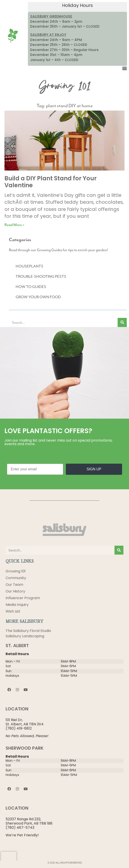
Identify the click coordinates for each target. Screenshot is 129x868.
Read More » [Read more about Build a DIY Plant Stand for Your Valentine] (14, 225)
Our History (15, 591)
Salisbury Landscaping (25, 636)
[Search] (122, 322)
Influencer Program (23, 598)
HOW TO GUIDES (31, 287)
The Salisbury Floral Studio (28, 631)
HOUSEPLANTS (29, 266)
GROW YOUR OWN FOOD (38, 297)
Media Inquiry (17, 605)
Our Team (14, 585)
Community (16, 578)
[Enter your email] (35, 469)
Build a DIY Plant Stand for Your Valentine (51, 182)
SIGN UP (94, 469)
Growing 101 (16, 571)
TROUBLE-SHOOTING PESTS (41, 276)
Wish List (13, 611)
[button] (125, 68)
